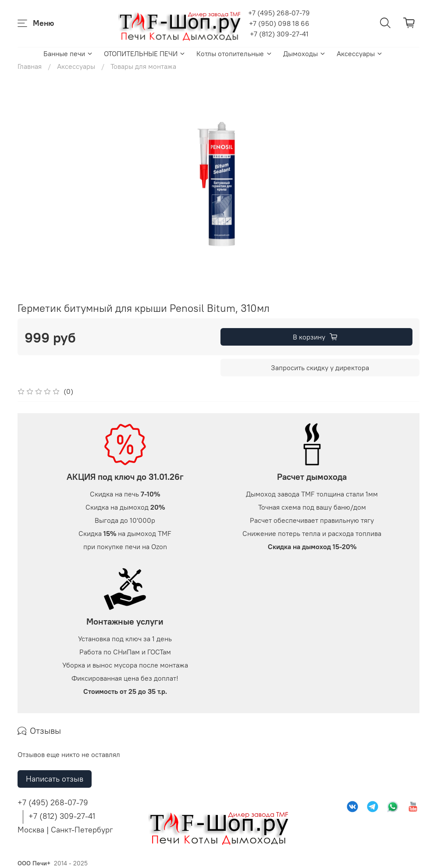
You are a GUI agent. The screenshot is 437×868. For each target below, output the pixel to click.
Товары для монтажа (143, 66)
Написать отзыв (55, 779)
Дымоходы (305, 54)
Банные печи (68, 54)
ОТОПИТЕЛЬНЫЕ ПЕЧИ (145, 54)
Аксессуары (360, 54)
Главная (30, 66)
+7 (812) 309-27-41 (279, 34)
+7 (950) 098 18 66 (279, 23)
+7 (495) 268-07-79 (279, 13)
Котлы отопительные (234, 54)
